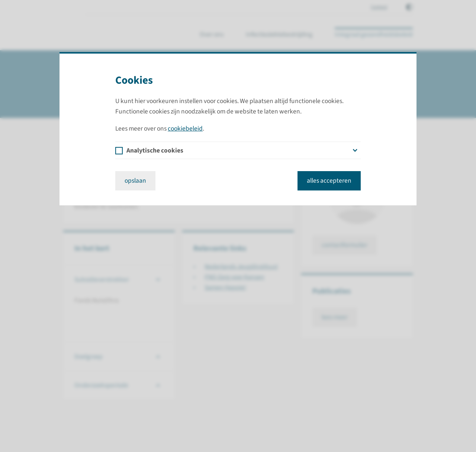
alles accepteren (329, 181)
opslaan (135, 181)
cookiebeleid (185, 129)
